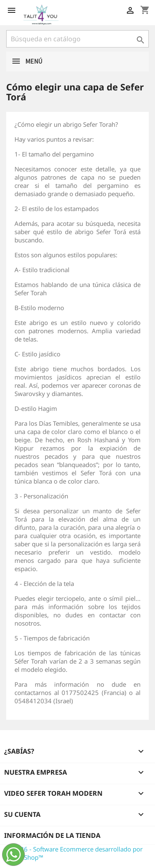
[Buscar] (77, 39)
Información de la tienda (52, 835)
